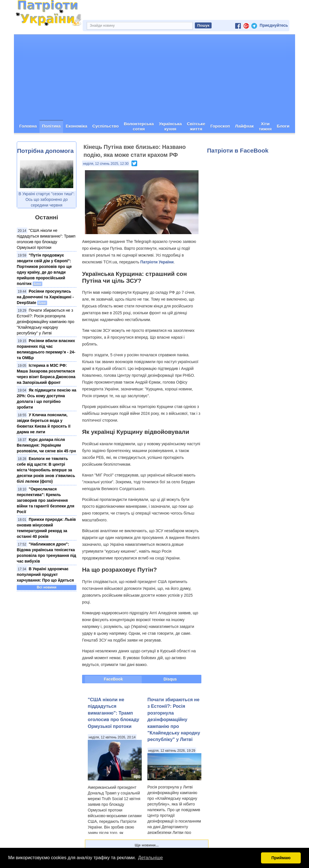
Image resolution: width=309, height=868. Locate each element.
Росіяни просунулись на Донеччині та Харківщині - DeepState (45, 297)
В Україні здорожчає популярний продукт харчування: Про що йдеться (45, 574)
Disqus (170, 679)
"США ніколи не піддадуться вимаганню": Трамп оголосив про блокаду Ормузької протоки (113, 713)
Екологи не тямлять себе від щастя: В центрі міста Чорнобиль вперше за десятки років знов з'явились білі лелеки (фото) (46, 470)
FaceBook (113, 679)
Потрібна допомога (45, 151)
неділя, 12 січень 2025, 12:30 (106, 164)
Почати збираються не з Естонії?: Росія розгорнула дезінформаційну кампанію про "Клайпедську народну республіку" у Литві (46, 322)
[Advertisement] (154, 77)
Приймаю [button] (281, 858)
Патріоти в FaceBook (238, 150)
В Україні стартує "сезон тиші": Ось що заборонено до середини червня (46, 199)
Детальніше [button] (150, 858)
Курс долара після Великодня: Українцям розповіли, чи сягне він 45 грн (46, 445)
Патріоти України (157, 262)
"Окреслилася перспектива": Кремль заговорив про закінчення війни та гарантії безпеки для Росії (46, 500)
